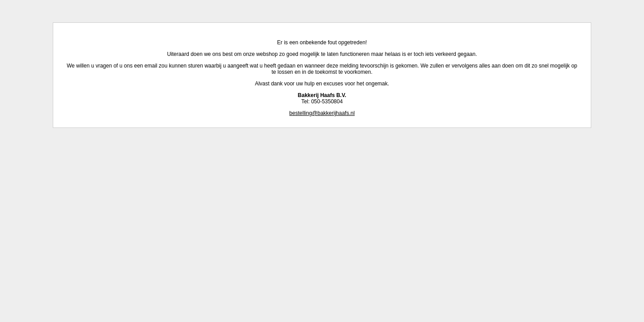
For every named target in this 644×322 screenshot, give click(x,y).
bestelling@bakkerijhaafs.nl (322, 113)
